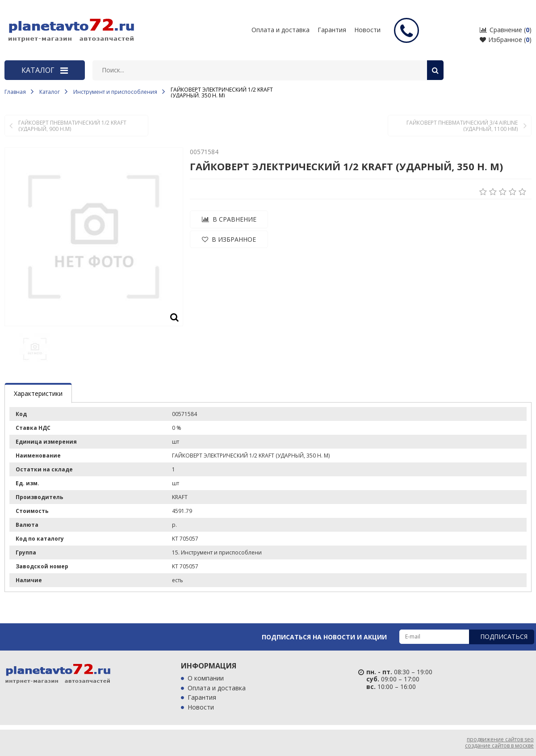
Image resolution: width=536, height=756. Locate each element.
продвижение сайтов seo (500, 739)
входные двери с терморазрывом (481, 20)
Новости (367, 30)
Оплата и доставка (217, 688)
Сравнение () (506, 30)
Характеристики (38, 393)
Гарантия (202, 698)
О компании (206, 678)
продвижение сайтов (30, 739)
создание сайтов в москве (499, 745)
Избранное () (506, 40)
